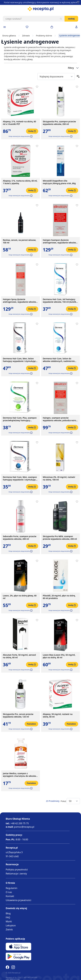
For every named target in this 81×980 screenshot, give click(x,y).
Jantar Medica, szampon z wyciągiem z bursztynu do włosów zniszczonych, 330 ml (19, 775)
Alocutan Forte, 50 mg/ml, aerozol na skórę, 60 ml (19, 656)
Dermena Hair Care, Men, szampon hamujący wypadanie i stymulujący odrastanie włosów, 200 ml (20, 478)
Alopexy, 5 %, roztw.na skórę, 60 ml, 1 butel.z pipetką (20, 182)
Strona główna (9, 36)
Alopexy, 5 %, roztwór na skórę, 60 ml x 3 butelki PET (19, 123)
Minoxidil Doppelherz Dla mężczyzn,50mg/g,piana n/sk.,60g (59, 182)
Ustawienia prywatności (18, 900)
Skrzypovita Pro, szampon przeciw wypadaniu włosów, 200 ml (59, 123)
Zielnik (9, 930)
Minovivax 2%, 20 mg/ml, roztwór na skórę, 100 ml (59, 478)
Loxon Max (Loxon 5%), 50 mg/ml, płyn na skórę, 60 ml (59, 656)
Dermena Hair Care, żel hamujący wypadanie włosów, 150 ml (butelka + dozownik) (60, 301)
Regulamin (12, 888)
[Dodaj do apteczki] (37, 87)
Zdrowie (26, 36)
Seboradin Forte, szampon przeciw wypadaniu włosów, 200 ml (20, 538)
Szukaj (71, 19)
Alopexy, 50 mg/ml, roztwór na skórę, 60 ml (58, 715)
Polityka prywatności (17, 870)
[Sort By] (56, 77)
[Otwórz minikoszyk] (52, 27)
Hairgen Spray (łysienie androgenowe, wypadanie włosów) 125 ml (20, 301)
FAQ (8, 917)
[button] (31, 136)
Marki (9, 921)
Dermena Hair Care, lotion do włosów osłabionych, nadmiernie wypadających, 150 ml (59, 360)
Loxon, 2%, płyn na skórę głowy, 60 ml (20, 597)
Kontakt (10, 896)
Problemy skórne (44, 36)
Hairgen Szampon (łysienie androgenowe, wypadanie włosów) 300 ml (60, 241)
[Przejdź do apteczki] (27, 27)
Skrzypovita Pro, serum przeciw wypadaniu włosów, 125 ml (18, 715)
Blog (8, 913)
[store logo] (40, 9)
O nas (9, 892)
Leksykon (11, 925)
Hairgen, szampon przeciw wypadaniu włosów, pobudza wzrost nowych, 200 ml (60, 419)
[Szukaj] (61, 19)
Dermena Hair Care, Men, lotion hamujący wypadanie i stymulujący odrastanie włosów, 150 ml (20, 360)
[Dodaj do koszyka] (32, 131)
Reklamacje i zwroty (16, 874)
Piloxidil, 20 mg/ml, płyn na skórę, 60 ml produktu (59, 597)
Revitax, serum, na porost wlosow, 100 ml (19, 241)
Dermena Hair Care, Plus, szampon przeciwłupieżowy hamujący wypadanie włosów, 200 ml (20, 419)
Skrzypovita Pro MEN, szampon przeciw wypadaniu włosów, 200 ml (60, 538)
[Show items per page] (73, 801)
